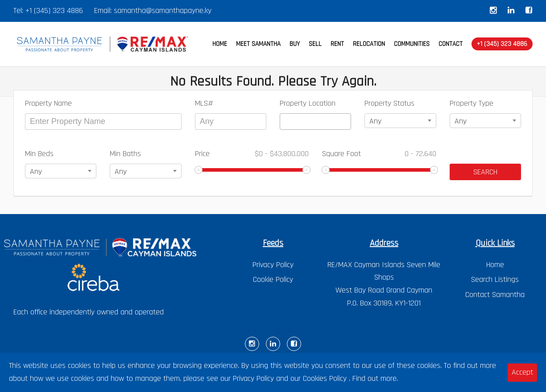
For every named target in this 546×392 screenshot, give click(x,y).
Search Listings (495, 279)
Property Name (48, 103)
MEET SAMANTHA (258, 44)
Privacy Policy (273, 265)
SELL (315, 44)
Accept (522, 372)
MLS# (204, 103)
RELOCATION (369, 44)
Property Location (308, 103)
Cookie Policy (273, 279)
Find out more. (375, 378)
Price (252, 154)
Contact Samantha (495, 295)
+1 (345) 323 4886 (54, 10)
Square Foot (379, 154)
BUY (295, 44)
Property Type (472, 103)
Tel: (19, 10)
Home (495, 265)
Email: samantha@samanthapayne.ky (153, 10)
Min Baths (125, 154)
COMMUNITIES (412, 44)
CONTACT (451, 44)
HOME (220, 44)
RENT (337, 44)
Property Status (389, 103)
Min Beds (39, 154)
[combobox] (315, 122)
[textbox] (285, 122)
